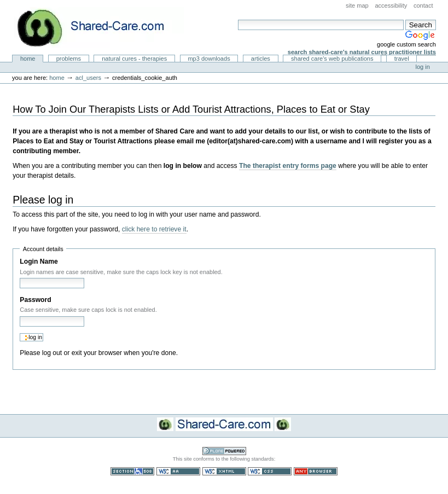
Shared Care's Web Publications (332, 59)
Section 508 (132, 471)
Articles (261, 59)
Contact (423, 5)
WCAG (178, 471)
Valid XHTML (224, 471)
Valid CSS (270, 471)
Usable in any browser (316, 471)
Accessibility (391, 5)
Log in (423, 67)
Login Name (39, 261)
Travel (402, 59)
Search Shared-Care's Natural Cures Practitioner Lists (362, 52)
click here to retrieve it (154, 229)
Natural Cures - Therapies (134, 59)
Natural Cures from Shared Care (99, 28)
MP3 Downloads (209, 59)
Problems (69, 59)
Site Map (357, 5)
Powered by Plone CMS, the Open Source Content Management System (224, 451)
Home (28, 59)
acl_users (88, 78)
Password (35, 300)
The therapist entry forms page (288, 166)
